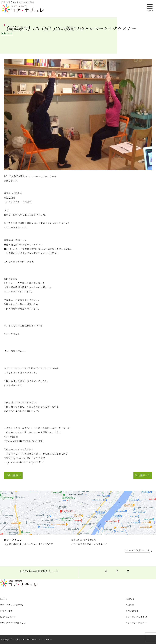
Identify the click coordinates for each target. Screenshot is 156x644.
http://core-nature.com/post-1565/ (24, 462)
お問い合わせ (132, 611)
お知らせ (130, 605)
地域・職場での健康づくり (13, 623)
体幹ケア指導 (6, 611)
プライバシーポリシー (136, 623)
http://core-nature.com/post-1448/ (24, 441)
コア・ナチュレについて (12, 605)
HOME (4, 599)
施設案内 (130, 599)
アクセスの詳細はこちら (137, 550)
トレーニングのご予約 (136, 617)
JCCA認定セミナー (9, 617)
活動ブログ (7, 34)
